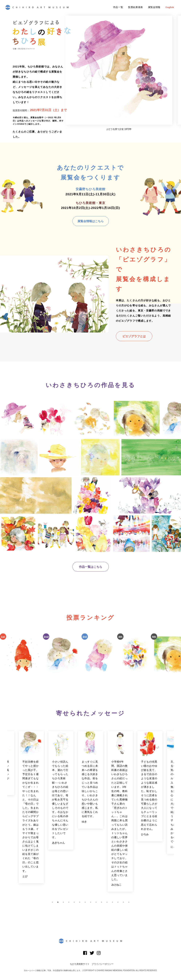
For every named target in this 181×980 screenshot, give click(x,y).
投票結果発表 (136, 7)
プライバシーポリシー (103, 964)
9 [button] (96, 902)
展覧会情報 (154, 7)
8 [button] (91, 902)
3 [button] (63, 902)
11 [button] (107, 902)
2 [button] (58, 902)
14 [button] (123, 902)
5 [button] (74, 902)
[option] (119, 73)
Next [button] (176, 813)
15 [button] (129, 902)
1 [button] (52, 902)
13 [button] (118, 902)
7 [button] (85, 902)
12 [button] (112, 902)
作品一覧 (118, 7)
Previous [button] (5, 813)
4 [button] (69, 902)
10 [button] (102, 902)
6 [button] (80, 902)
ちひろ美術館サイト (80, 964)
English (170, 7)
